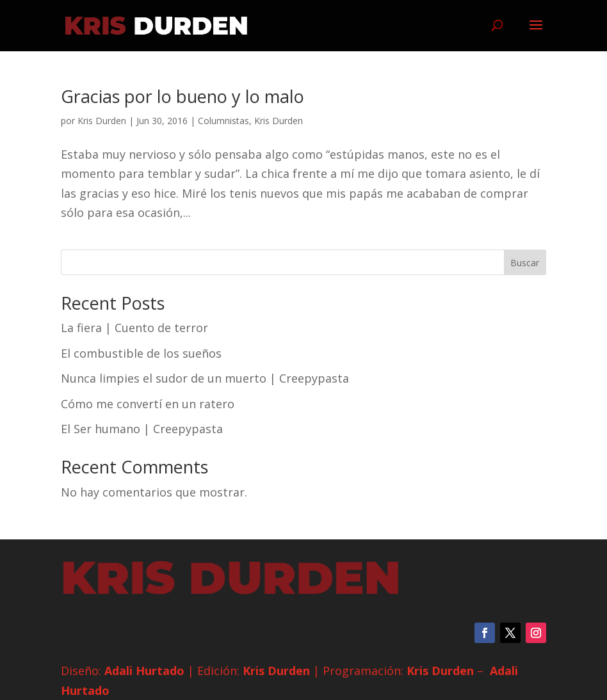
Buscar (525, 263)
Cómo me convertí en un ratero (148, 404)
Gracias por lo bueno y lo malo (182, 96)
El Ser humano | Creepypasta (142, 429)
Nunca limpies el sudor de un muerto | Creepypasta (205, 378)
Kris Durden (102, 121)
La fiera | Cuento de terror (134, 328)
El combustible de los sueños (141, 353)
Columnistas (223, 121)
